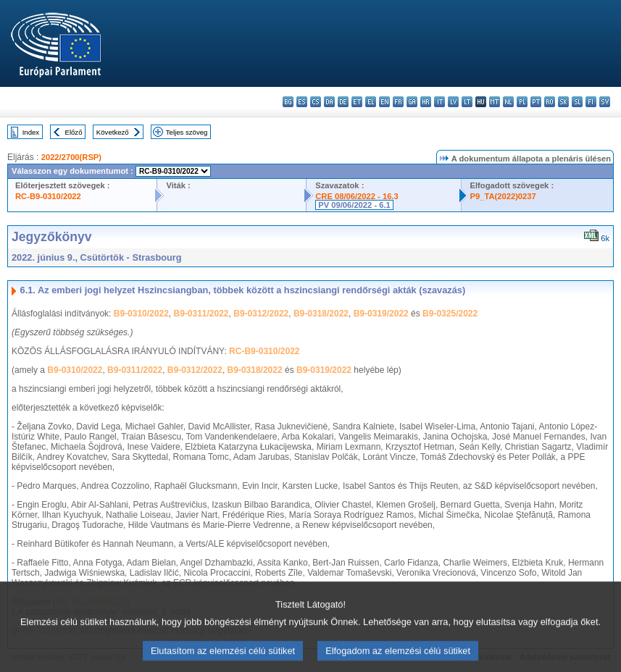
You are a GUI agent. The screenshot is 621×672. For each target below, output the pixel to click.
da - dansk (329, 102)
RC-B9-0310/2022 (48, 196)
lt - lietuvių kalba (467, 102)
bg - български (288, 102)
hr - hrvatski (426, 102)
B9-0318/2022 (321, 314)
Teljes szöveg (187, 132)
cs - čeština (316, 102)
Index (31, 132)
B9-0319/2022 (381, 314)
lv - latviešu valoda (453, 102)
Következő (113, 132)
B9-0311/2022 (201, 314)
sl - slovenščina (577, 102)
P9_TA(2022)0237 (503, 196)
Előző (74, 132)
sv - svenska (605, 102)
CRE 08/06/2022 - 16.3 (357, 196)
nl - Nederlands (508, 102)
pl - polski (522, 102)
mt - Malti (495, 102)
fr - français (398, 102)
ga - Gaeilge (412, 102)
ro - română (550, 102)
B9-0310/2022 (141, 314)
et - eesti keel (357, 102)
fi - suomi (591, 102)
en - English (384, 102)
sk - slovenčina (563, 102)
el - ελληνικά (371, 102)
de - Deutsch (343, 102)
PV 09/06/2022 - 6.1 (354, 205)
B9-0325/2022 (450, 314)
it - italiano (439, 102)
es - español (302, 102)
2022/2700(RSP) (71, 157)
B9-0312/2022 (261, 314)
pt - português (536, 102)
